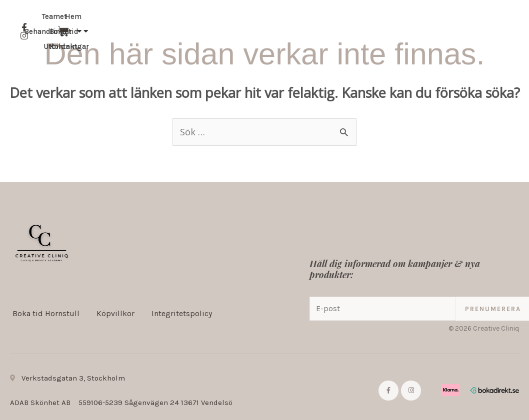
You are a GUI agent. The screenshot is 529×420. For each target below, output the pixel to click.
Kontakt (437, 39)
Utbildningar (177, 47)
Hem (112, 32)
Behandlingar (163, 32)
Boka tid (389, 39)
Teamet (342, 39)
